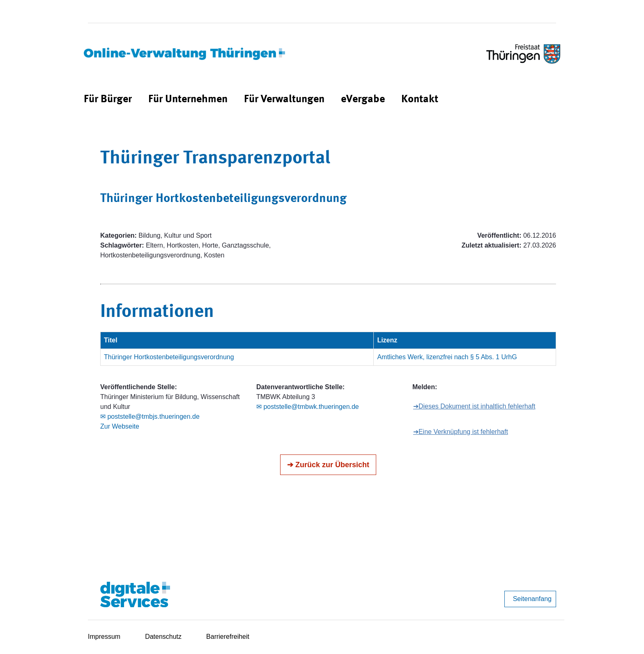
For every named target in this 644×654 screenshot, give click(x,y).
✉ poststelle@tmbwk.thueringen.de (308, 407)
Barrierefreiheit (228, 637)
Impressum (104, 637)
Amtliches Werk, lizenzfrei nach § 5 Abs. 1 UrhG (447, 357)
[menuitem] (108, 100)
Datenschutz (163, 637)
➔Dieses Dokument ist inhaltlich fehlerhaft (474, 406)
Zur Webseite (120, 426)
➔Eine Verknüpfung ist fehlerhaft (461, 432)
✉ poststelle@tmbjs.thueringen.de (150, 416)
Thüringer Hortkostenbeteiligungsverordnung (169, 357)
